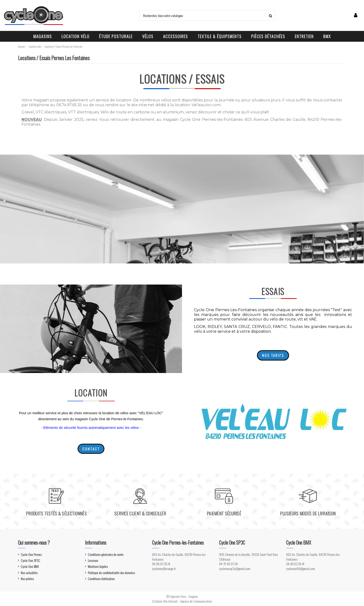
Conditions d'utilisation (101, 579)
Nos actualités (29, 573)
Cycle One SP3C (31, 560)
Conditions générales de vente (106, 554)
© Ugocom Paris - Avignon (182, 596)
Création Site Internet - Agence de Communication (182, 601)
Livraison (93, 560)
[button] (43, 36)
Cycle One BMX (30, 566)
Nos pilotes (27, 579)
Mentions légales (98, 566)
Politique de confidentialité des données (111, 573)
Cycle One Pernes (31, 554)
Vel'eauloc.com (206, 105)
